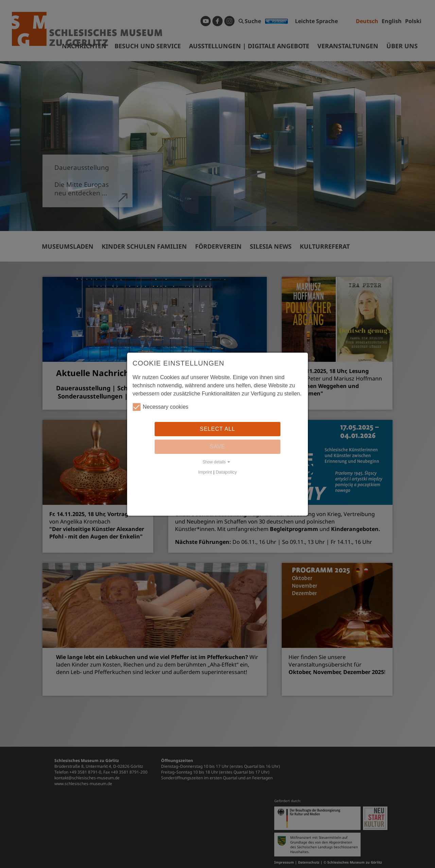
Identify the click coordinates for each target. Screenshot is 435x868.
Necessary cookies (160, 407)
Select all (217, 429)
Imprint (205, 472)
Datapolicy (226, 472)
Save (217, 447)
